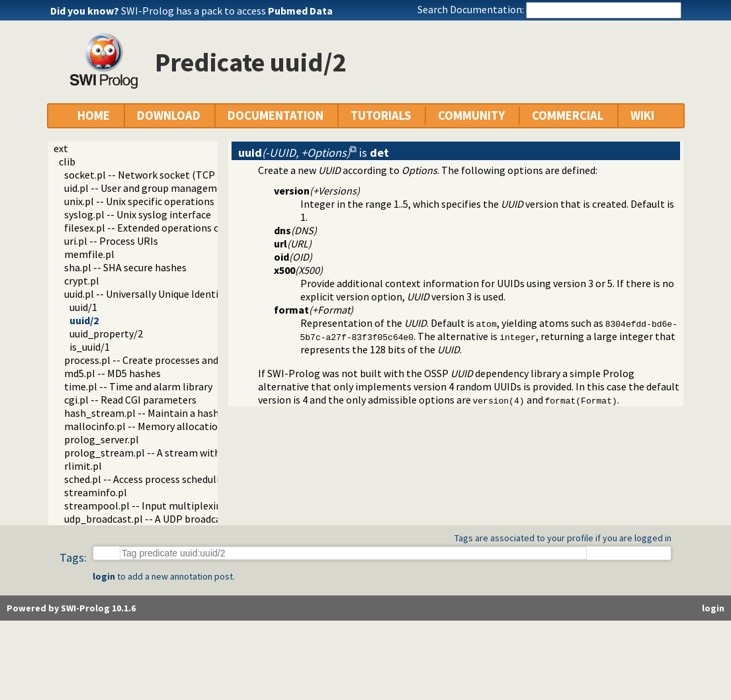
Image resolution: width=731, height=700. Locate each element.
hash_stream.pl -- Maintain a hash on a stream (170, 413)
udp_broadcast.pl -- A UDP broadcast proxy (161, 519)
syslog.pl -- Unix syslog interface (138, 214)
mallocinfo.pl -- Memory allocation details (160, 426)
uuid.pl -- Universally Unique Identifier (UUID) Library (182, 294)
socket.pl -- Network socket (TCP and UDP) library (177, 175)
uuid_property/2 (106, 333)
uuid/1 (83, 307)
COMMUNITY (471, 115)
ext (61, 148)
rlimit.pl (83, 466)
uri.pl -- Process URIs (111, 241)
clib (67, 161)
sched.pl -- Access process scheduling (148, 479)
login (104, 576)
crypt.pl (82, 281)
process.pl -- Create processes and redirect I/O (168, 360)
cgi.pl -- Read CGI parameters (130, 400)
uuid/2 (84, 320)
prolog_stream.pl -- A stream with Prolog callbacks (181, 453)
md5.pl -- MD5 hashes (112, 373)
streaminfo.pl (96, 492)
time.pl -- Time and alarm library (138, 386)
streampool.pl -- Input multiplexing (146, 505)
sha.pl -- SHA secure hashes (125, 267)
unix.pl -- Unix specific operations (139, 201)
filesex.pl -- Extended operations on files (156, 228)
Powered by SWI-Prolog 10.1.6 (71, 608)
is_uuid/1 (90, 347)
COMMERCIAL (568, 115)
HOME (94, 115)
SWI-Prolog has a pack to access (227, 11)
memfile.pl (89, 254)
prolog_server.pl (102, 439)
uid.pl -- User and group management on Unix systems (186, 188)
